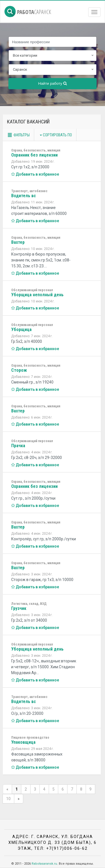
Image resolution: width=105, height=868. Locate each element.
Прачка (18, 446)
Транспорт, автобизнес (29, 191)
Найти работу (53, 83)
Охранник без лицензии (34, 155)
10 (8, 799)
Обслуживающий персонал (32, 290)
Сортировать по (56, 135)
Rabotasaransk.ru (44, 864)
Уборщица (21, 329)
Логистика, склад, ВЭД (29, 604)
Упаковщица (23, 742)
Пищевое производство (30, 738)
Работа (28, 12)
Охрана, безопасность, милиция (36, 150)
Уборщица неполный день (37, 295)
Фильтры (18, 135)
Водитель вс (24, 196)
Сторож (19, 370)
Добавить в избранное (35, 174)
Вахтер (18, 242)
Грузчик (19, 608)
